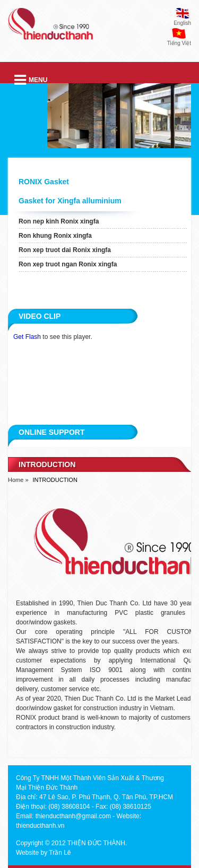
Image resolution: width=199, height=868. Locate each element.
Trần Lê (60, 853)
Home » (18, 480)
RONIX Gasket (44, 182)
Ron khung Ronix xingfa (55, 236)
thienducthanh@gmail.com (73, 816)
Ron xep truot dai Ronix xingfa (65, 250)
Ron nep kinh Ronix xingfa (59, 221)
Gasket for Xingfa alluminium (70, 201)
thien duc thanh (50, 28)
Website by (32, 853)
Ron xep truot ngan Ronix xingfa (68, 264)
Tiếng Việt (179, 43)
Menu (31, 80)
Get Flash (27, 337)
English (182, 23)
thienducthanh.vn (40, 826)
